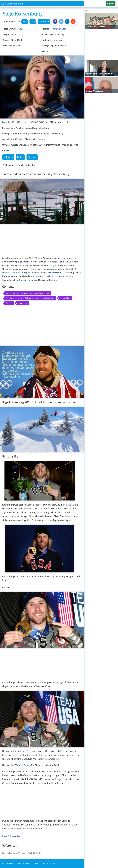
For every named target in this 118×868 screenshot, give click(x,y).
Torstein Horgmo (27, 280)
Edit (25, 22)
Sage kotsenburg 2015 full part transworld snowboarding (30, 298)
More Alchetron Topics (12, 836)
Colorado (35, 273)
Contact (37, 863)
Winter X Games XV (56, 276)
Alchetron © (49, 863)
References (22, 303)
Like (33, 22)
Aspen (27, 273)
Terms (20, 863)
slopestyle (55, 262)
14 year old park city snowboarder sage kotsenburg (27, 293)
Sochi (22, 265)
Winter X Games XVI (12, 273)
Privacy (28, 863)
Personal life (65, 298)
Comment (44, 22)
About (8, 863)
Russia (29, 265)
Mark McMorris (55, 273)
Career (9, 303)
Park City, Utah (59, 29)
